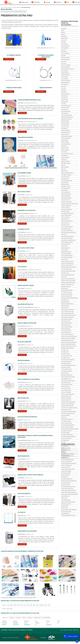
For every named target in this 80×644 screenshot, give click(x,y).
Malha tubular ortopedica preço (67, 375)
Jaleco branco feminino (65, 57)
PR (21, 572)
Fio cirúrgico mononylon (65, 354)
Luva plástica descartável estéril (67, 231)
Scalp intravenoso (64, 190)
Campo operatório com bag (66, 379)
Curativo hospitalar (65, 250)
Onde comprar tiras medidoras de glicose (69, 412)
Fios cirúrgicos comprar (65, 358)
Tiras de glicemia (64, 96)
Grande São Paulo (37, 584)
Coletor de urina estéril (65, 200)
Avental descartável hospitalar (67, 136)
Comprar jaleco (64, 92)
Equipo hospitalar (64, 288)
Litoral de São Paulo (46, 584)
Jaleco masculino (64, 44)
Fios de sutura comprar (65, 177)
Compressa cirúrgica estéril (66, 206)
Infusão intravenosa (65, 113)
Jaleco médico (64, 86)
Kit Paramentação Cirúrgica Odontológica (69, 510)
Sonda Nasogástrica (65, 48)
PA (49, 572)
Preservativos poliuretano (66, 188)
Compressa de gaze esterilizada (67, 117)
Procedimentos (64, 458)
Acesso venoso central (65, 54)
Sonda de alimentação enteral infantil (68, 377)
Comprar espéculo (64, 259)
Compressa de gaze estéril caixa (67, 265)
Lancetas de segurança (65, 208)
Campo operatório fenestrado (66, 323)
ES (15, 572)
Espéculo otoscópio (65, 148)
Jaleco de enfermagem (65, 67)
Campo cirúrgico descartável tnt (67, 221)
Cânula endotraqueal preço (66, 390)
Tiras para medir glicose (66, 75)
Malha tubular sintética (65, 302)
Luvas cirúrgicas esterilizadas (67, 371)
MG (12, 572)
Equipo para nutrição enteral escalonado (69, 267)
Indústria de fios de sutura (66, 367)
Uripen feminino (64, 146)
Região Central (5, 584)
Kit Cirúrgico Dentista (65, 440)
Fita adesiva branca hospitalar (67, 294)
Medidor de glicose (65, 38)
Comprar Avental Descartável (66, 465)
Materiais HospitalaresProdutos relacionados (70, 23)
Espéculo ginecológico (65, 82)
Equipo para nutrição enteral (66, 119)
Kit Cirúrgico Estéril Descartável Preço (68, 487)
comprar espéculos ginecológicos (13, 11)
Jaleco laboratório (64, 129)
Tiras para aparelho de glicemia (67, 256)
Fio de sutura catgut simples (66, 269)
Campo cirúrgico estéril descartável (68, 275)
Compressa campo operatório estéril (68, 279)
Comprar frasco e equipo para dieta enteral (69, 336)
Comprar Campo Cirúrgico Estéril (67, 488)
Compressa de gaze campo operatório (68, 402)
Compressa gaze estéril (65, 248)
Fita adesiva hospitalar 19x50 (66, 296)
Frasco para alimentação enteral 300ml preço (69, 298)
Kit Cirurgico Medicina (65, 513)
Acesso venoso (64, 61)
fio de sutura (4, 11)
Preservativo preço (65, 109)
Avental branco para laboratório (67, 238)
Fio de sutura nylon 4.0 (65, 225)
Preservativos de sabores (66, 186)
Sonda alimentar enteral (65, 132)
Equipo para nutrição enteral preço (67, 348)
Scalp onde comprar (65, 308)
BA (34, 572)
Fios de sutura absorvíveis (66, 106)
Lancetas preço (64, 159)
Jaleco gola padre (64, 77)
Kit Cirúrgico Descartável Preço (67, 479)
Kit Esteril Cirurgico (65, 508)
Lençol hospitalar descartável (66, 181)
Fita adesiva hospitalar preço (66, 361)
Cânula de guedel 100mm (66, 383)
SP (18, 572)
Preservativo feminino (65, 121)
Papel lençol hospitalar (65, 211)
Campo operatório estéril (66, 321)
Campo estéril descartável (66, 194)
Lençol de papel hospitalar (66, 229)
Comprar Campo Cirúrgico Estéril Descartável (69, 494)
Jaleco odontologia (65, 79)
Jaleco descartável (65, 71)
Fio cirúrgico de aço (65, 350)
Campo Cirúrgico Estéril (65, 485)
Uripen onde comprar (65, 219)
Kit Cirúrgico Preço (65, 477)
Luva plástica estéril (65, 183)
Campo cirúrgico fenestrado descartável (68, 315)
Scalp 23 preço (64, 234)
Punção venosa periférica (66, 81)
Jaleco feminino (64, 36)
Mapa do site (76, 597)
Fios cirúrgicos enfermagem (66, 175)
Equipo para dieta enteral (66, 111)
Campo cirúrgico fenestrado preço (67, 317)
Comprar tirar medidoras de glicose (68, 394)
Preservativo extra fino (65, 107)
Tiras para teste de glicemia (66, 215)
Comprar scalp (64, 277)
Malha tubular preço (65, 300)
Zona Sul (24, 584)
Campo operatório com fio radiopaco (68, 381)
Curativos (63, 452)
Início (61, 597)
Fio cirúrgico (63, 104)
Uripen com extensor (65, 167)
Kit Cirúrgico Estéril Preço (66, 483)
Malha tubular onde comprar (66, 252)
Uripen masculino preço (65, 217)
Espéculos (63, 32)
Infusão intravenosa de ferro (66, 410)
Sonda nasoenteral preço (66, 144)
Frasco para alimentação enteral (67, 154)
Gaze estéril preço (64, 156)
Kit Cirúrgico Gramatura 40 (66, 504)
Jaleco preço (63, 88)
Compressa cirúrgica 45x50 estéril (67, 261)
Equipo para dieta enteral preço (67, 290)
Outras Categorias (68, 444)
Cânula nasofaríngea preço (66, 333)
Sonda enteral (64, 417)
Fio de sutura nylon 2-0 (65, 223)
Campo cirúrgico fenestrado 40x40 (67, 311)
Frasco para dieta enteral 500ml (67, 227)
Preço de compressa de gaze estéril (68, 413)
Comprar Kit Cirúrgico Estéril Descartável (69, 463)
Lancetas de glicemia (65, 142)
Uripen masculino (64, 98)
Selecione (4, 572)
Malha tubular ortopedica (66, 163)
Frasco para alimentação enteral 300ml (68, 271)
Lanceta (63, 31)
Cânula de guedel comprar (66, 325)
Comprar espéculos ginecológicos (67, 335)
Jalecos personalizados (65, 59)
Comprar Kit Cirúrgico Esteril (66, 462)
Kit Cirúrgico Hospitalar (65, 433)
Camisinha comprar (65, 100)
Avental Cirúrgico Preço (65, 475)
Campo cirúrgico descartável (66, 115)
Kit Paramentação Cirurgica (66, 512)
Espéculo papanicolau (65, 150)
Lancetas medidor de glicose (66, 369)
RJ (8, 572)
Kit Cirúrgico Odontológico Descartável (68, 515)
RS (28, 572)
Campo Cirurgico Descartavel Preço (68, 425)
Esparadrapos (64, 29)
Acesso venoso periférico (66, 65)
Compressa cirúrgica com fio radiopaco (68, 338)
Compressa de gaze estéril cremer (67, 340)
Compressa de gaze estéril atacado (68, 404)
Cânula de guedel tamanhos (66, 198)
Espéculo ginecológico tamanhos (67, 173)
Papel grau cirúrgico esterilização (67, 304)
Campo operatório (64, 102)
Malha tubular (64, 90)
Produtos (47, 2)
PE (31, 572)
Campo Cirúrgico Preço (65, 496)
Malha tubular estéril (65, 373)
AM (46, 572)
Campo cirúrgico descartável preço (67, 310)
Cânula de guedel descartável (67, 327)
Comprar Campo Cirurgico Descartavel (68, 490)
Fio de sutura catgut (65, 125)
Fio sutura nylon (64, 152)
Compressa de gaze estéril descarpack (68, 283)
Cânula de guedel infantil (66, 329)
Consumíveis (63, 450)
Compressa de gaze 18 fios (66, 396)
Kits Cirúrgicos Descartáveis (66, 431)
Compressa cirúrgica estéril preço (67, 263)
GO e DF (41, 572)
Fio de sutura (64, 63)
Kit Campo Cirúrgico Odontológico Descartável (70, 429)
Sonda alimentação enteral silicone (68, 236)
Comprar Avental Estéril (65, 467)
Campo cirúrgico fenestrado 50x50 (67, 313)
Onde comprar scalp (65, 273)
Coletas (63, 448)
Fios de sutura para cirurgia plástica (68, 360)
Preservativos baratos (65, 306)
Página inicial (24, 2)
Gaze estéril (63, 56)
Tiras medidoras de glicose (66, 421)
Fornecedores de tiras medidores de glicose (69, 408)
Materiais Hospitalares (65, 456)
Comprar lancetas (64, 246)
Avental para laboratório (65, 192)
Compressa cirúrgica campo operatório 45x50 (69, 204)
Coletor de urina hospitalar (66, 392)
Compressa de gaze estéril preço (67, 406)
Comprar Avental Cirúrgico (66, 473)
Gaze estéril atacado (65, 179)
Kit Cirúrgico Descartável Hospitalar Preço (69, 481)
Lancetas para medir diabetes (67, 209)
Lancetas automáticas (65, 158)
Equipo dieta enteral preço (66, 286)
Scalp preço (63, 165)
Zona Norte (12, 584)
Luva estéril (63, 50)
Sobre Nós (57, 2)
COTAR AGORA (8, 58)
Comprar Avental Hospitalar (66, 471)
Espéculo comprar (64, 171)
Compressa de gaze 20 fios (66, 398)
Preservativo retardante (65, 94)
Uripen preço (63, 169)
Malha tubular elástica (65, 184)
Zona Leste (30, 584)
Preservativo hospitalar (65, 415)
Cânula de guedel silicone (66, 388)
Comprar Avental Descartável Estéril (68, 469)
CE (37, 572)
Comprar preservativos (65, 123)
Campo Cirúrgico (64, 498)
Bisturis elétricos (64, 52)
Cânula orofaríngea (65, 140)
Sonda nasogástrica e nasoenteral (67, 69)
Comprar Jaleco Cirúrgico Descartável (68, 502)
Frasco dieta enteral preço (66, 363)
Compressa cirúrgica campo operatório (68, 281)
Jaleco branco (64, 40)
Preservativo (63, 42)
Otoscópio (63, 34)
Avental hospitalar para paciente (67, 242)
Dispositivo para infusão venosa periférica (69, 342)
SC (24, 572)
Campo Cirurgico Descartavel (67, 423)
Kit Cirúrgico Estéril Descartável (67, 435)
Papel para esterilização (66, 131)
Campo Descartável (65, 506)
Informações (36, 2)
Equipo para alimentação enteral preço (68, 344)
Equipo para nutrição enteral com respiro (69, 346)
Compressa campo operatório (67, 202)
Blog (67, 2)
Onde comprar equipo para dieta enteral (68, 233)
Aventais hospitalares (65, 134)
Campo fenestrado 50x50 (66, 244)
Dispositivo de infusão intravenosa (67, 285)
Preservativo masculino (65, 46)
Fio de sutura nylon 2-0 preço (66, 356)
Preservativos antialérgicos (66, 254)
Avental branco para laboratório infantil (68, 240)
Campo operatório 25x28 (66, 196)
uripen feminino (23, 11)
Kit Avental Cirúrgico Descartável (67, 427)
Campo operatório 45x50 (66, 138)
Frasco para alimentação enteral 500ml (68, 365)
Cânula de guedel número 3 (66, 331)
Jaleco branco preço (65, 127)
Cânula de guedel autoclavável (67, 385)
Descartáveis (63, 454)
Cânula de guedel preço (65, 386)
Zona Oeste (18, 584)
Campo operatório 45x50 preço (67, 258)
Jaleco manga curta (65, 84)
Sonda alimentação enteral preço (67, 213)
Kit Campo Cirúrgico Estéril (66, 438)
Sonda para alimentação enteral (67, 419)
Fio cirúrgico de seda (65, 352)
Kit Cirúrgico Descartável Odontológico (68, 437)
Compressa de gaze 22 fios (66, 400)
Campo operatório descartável (67, 319)
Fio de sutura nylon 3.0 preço (66, 292)
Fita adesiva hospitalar (65, 161)
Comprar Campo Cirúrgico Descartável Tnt (69, 492)
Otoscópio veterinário (65, 73)
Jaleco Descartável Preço (66, 500)
